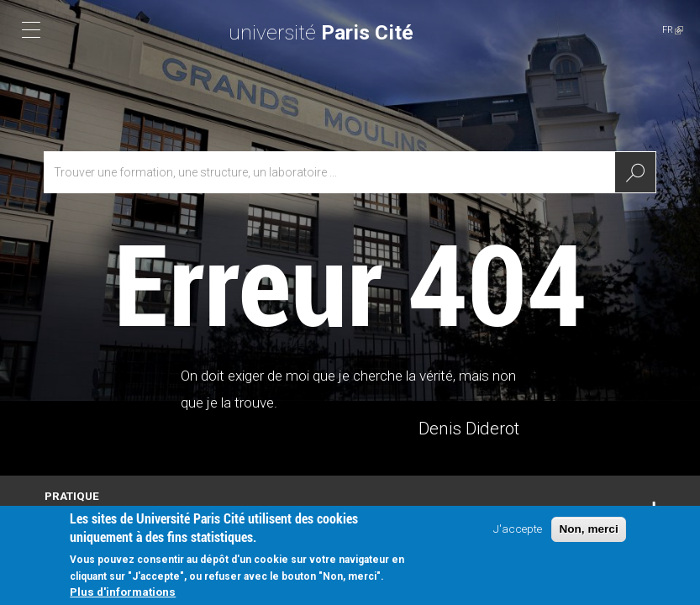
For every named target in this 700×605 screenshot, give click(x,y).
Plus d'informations (123, 596)
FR (673, 30)
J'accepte (518, 533)
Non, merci (588, 533)
